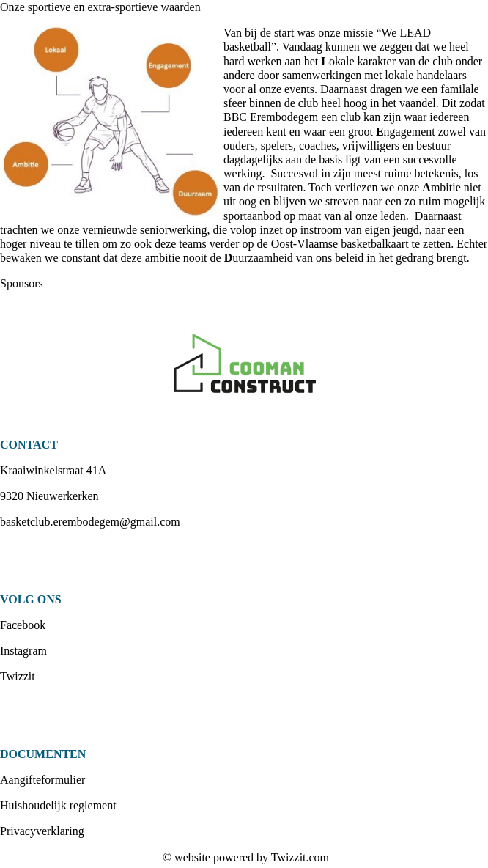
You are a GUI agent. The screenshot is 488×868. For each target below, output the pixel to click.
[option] (244, 364)
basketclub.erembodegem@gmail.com (90, 522)
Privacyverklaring (42, 831)
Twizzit (18, 676)
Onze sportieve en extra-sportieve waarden (100, 7)
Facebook (23, 625)
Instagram (23, 651)
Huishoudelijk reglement (58, 805)
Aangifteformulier (42, 780)
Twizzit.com (300, 857)
